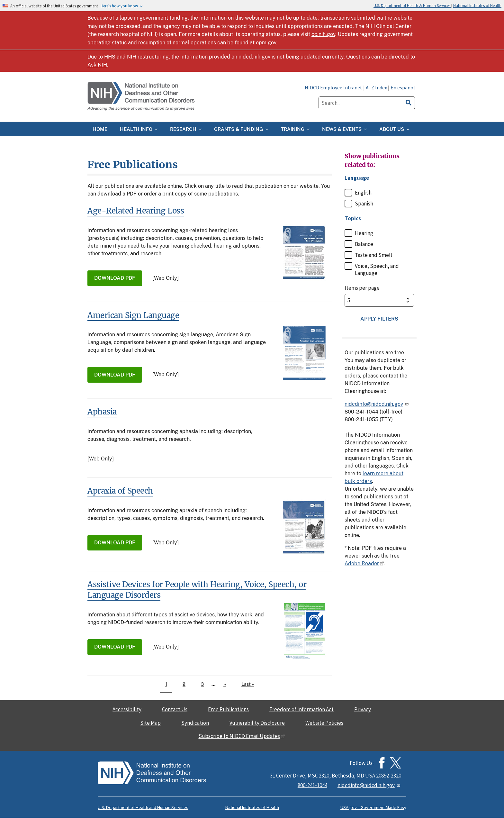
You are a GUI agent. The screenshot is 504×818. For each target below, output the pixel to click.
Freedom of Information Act (301, 709)
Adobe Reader (364, 564)
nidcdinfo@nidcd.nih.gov (377, 404)
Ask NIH (97, 65)
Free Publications (228, 709)
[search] (409, 102)
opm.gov (266, 43)
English (363, 193)
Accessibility (127, 709)
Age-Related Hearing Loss (136, 211)
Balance (364, 244)
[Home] (142, 97)
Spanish (364, 204)
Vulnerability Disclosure (257, 723)
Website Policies (324, 723)
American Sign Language (133, 315)
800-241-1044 (312, 785)
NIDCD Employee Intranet (333, 87)
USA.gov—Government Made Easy (373, 807)
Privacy (363, 709)
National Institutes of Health (477, 5)
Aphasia (102, 412)
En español (403, 87)
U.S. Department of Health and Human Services (143, 807)
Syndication (195, 723)
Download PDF (115, 278)
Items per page (362, 288)
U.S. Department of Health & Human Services (412, 5)
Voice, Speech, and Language (377, 269)
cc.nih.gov (323, 34)
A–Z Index (376, 87)
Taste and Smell (373, 255)
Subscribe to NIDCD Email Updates (242, 736)
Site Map (150, 723)
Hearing (364, 233)
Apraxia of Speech (120, 491)
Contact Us (175, 709)
